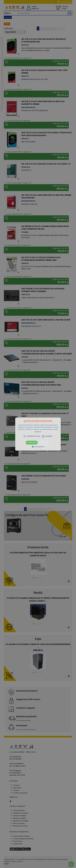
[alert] (38, 434)
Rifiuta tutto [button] (45, 443)
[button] (38, 434)
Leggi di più (38, 432)
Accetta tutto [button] (32, 443)
